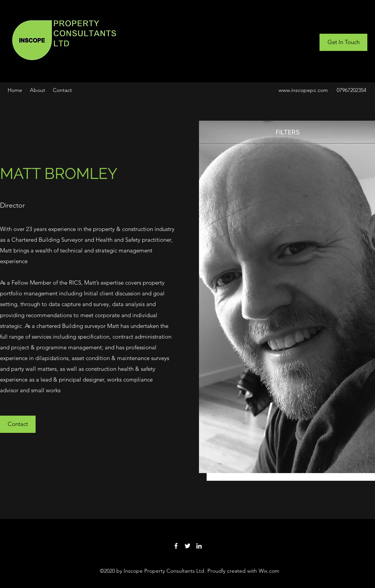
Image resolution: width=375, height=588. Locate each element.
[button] (18, 424)
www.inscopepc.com (303, 90)
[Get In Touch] (343, 42)
